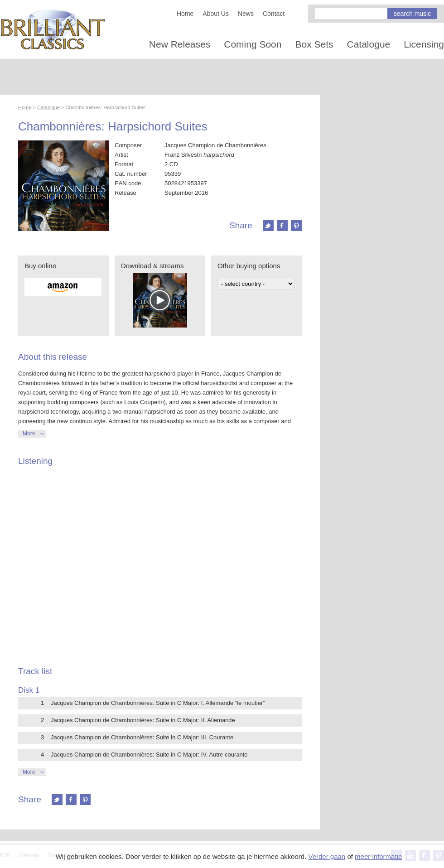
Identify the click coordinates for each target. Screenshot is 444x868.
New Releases (180, 44)
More (29, 434)
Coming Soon (253, 44)
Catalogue (369, 44)
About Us (216, 14)
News (246, 14)
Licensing (424, 44)
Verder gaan (327, 856)
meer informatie (378, 856)
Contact (274, 14)
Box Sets (314, 44)
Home (185, 14)
